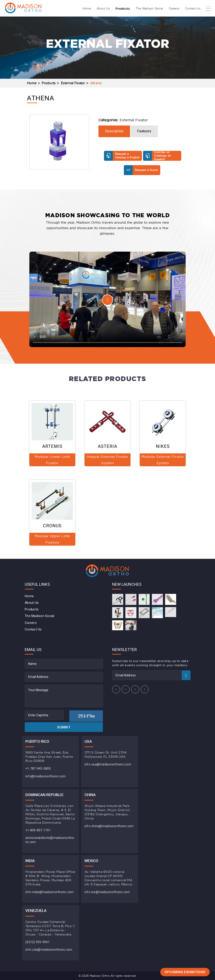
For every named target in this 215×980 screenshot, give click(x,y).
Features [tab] (144, 131)
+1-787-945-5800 (38, 769)
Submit (64, 727)
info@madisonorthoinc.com (45, 776)
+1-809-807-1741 (38, 830)
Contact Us (193, 9)
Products (123, 9)
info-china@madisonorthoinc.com (109, 826)
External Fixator (73, 83)
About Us (103, 9)
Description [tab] (114, 131)
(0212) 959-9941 (38, 942)
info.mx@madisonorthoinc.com (107, 892)
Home (87, 9)
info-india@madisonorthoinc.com (50, 892)
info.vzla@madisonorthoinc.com (49, 950)
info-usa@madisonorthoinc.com (108, 764)
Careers (174, 9)
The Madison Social (149, 9)
